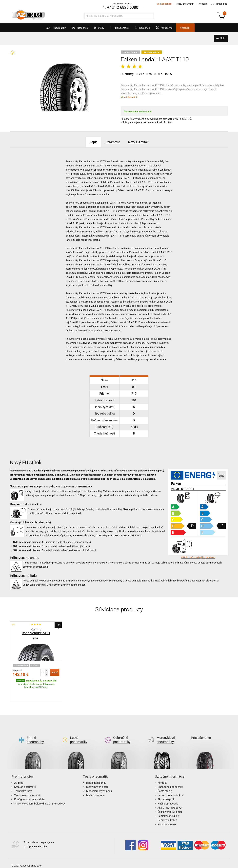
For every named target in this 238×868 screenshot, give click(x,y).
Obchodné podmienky (170, 771)
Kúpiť (55, 672)
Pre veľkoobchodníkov (170, 780)
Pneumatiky (46, 29)
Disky (95, 29)
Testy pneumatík (184, 4)
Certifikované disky (169, 800)
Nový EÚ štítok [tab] (141, 142)
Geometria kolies (167, 805)
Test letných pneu (96, 767)
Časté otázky (165, 775)
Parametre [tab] (113, 142)
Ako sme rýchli (166, 784)
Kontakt (202, 4)
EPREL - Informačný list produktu (198, 557)
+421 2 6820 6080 (123, 7)
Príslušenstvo (121, 28)
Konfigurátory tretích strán (29, 784)
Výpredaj (194, 28)
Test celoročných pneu (99, 775)
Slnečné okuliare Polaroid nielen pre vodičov (40, 788)
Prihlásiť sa (218, 4)
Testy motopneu (95, 780)
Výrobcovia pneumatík (27, 780)
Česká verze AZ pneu (170, 796)
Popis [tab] (91, 142)
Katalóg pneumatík (25, 771)
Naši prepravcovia (168, 788)
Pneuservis (145, 29)
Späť (222, 38)
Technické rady (23, 775)
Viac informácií (129, 97)
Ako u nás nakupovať (170, 792)
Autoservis (170, 29)
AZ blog (19, 767)
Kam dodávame (167, 809)
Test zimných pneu (97, 771)
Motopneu (73, 29)
